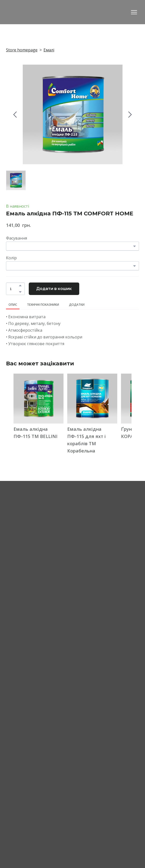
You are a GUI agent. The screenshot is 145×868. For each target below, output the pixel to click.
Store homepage (22, 50)
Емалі (49, 50)
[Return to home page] (34, 12)
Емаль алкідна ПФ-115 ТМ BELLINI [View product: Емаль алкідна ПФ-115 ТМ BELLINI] (35, 433)
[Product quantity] (14, 289)
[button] (20, 286)
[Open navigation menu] (134, 12)
